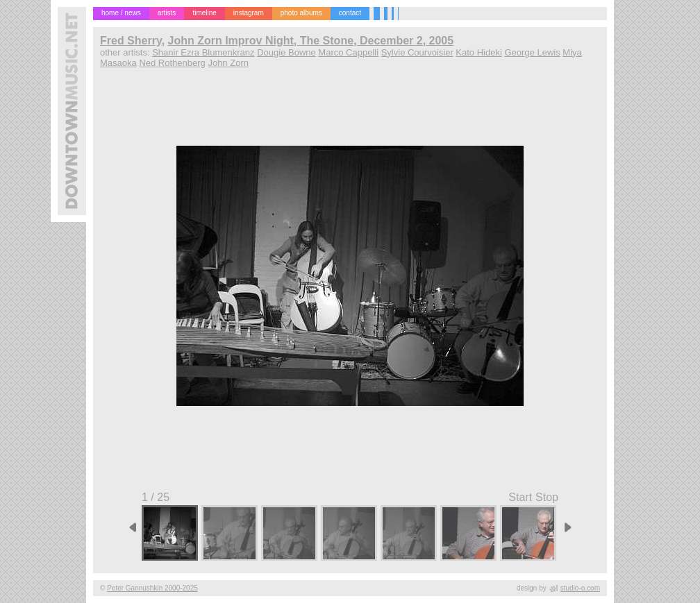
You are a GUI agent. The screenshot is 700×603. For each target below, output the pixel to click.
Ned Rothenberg (172, 63)
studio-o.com (580, 588)
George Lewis (532, 52)
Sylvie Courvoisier (417, 52)
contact (350, 13)
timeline (204, 13)
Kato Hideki (478, 52)
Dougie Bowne (286, 52)
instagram (249, 13)
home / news (121, 13)
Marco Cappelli (348, 52)
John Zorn (228, 63)
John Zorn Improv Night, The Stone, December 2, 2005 (311, 41)
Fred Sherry (131, 41)
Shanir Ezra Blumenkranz (203, 52)
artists (167, 13)
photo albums (301, 13)
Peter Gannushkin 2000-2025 (152, 588)
